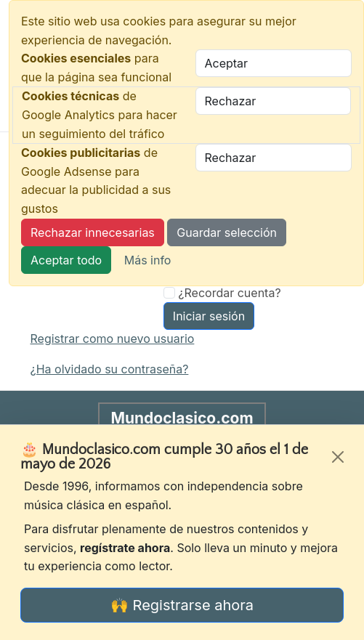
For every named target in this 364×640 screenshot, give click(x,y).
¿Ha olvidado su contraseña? (110, 369)
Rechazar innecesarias (93, 232)
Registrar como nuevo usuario (113, 339)
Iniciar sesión (209, 316)
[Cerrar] (338, 457)
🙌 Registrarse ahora (182, 605)
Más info (148, 260)
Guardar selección (227, 232)
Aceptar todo (66, 260)
